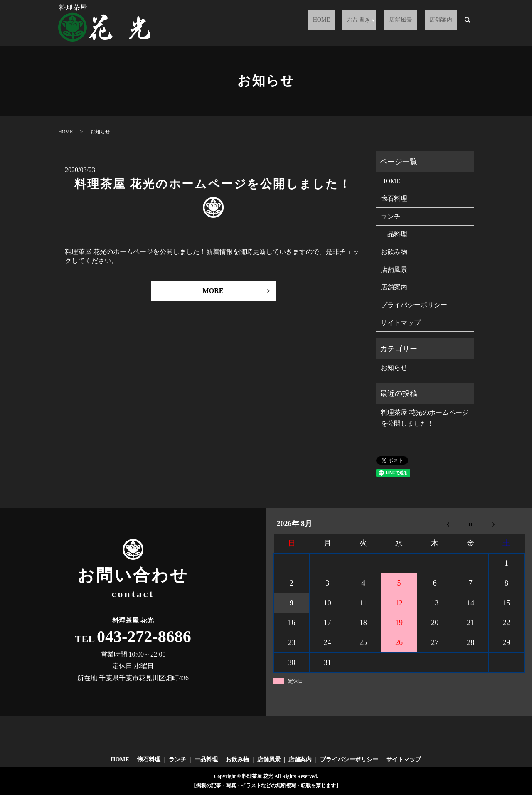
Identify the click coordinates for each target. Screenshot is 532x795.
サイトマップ (401, 323)
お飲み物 (394, 252)
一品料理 (394, 234)
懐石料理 (394, 198)
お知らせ (394, 368)
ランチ (391, 216)
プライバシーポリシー (414, 305)
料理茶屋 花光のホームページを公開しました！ (213, 184)
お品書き (377, 23)
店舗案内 (446, 23)
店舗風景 (414, 23)
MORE (213, 291)
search (468, 23)
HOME (348, 23)
